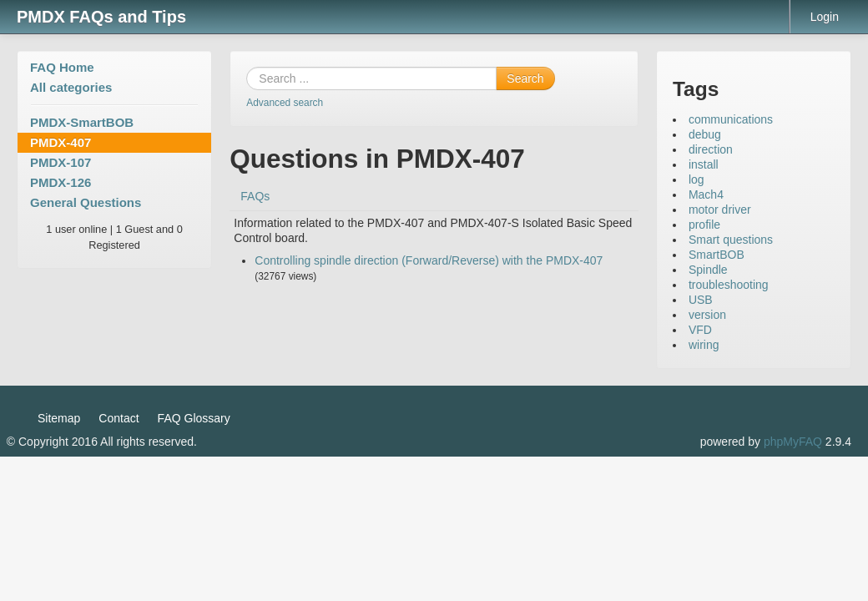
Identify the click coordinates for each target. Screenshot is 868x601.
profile (704, 225)
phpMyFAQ (793, 442)
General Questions (86, 202)
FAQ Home (62, 67)
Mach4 (706, 194)
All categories (71, 87)
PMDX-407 (61, 142)
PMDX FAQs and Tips (101, 17)
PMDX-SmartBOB (82, 122)
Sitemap (59, 418)
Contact (119, 418)
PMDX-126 (61, 182)
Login (825, 17)
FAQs (255, 196)
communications (731, 119)
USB (701, 300)
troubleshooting (729, 285)
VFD (700, 330)
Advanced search (285, 103)
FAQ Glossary (194, 418)
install (704, 164)
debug (705, 134)
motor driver (720, 210)
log (696, 179)
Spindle (708, 270)
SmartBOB (717, 255)
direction (711, 149)
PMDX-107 (61, 162)
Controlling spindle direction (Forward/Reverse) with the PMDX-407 (429, 260)
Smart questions (731, 240)
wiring (704, 345)
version (707, 315)
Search (525, 78)
